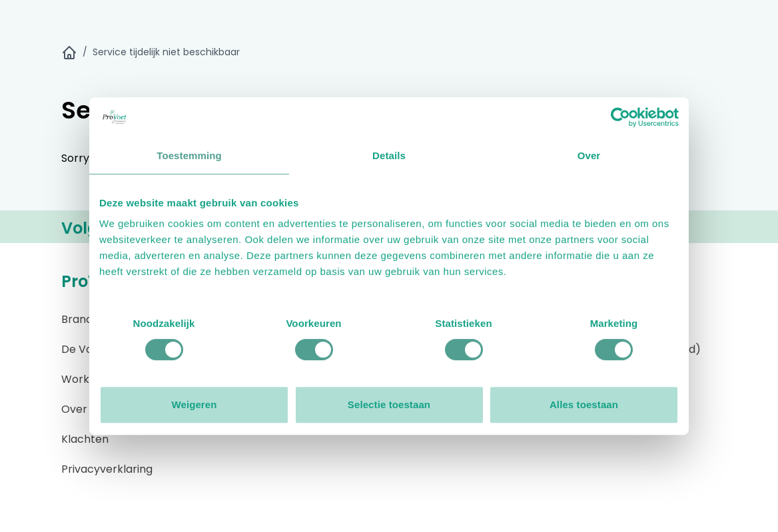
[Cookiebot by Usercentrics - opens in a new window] (620, 117)
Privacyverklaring (107, 469)
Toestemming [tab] (189, 155)
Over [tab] (589, 155)
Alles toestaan (584, 404)
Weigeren (194, 404)
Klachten (85, 439)
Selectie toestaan (389, 404)
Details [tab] (389, 155)
